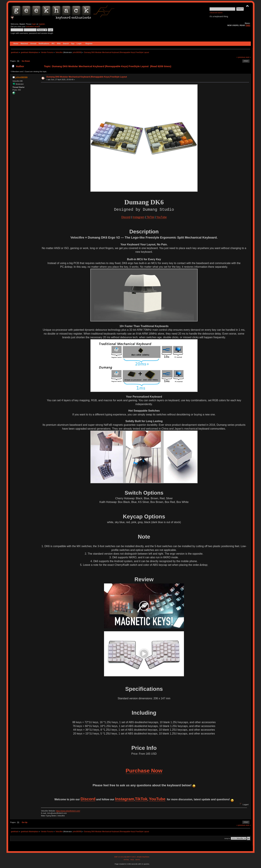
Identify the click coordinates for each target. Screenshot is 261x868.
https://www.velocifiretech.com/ (68, 811)
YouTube (161, 217)
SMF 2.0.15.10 (120, 857)
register (42, 24)
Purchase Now (144, 771)
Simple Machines (143, 857)
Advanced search (216, 13)
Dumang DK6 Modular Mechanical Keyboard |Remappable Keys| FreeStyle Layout (87, 77)
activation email (32, 27)
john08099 (77, 52)
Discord (126, 217)
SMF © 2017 (131, 857)
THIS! (248, 25)
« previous (241, 57)
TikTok (150, 217)
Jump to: (227, 838)
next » (248, 57)
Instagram (138, 217)
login (34, 24)
